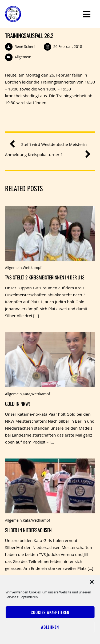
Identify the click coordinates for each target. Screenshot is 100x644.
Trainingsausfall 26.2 (29, 35)
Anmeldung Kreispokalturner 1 (46, 155)
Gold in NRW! (17, 404)
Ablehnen (50, 627)
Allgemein (23, 57)
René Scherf (25, 46)
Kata (26, 394)
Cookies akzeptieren (50, 612)
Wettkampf (32, 268)
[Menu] (87, 14)
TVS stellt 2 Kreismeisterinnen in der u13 (45, 277)
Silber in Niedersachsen (28, 530)
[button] (92, 582)
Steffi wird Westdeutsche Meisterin (50, 145)
